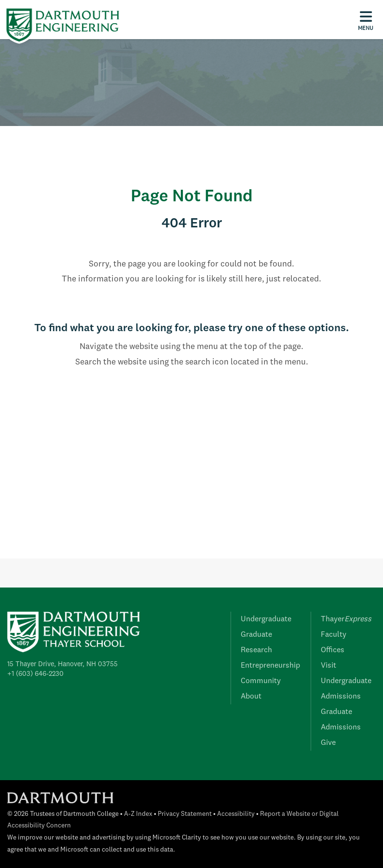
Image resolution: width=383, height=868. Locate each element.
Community (261, 681)
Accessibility (236, 814)
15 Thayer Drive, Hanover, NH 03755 (62, 664)
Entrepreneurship (270, 666)
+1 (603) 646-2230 (35, 674)
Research (256, 650)
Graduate (256, 635)
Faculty (334, 635)
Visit (328, 666)
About (251, 697)
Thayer (346, 619)
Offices (333, 650)
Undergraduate (266, 619)
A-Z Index (138, 814)
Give (328, 743)
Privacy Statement (185, 814)
